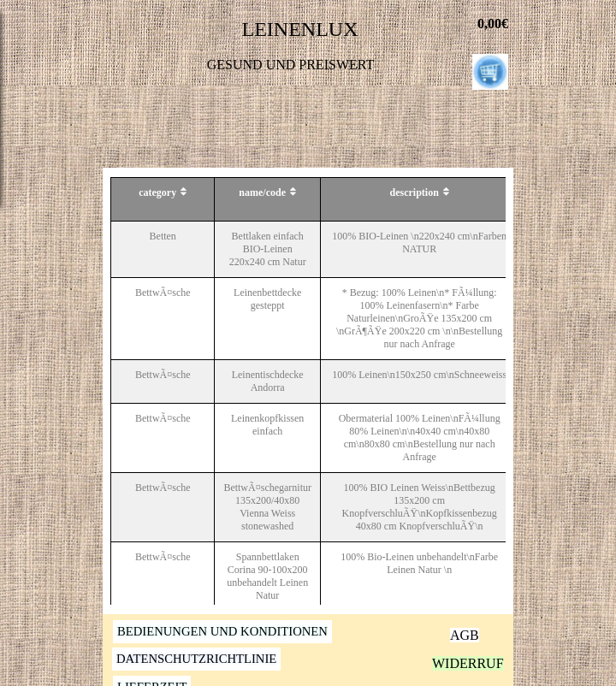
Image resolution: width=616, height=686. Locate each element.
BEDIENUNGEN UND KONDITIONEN (222, 631)
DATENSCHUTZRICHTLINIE (196, 659)
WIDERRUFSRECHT (494, 663)
